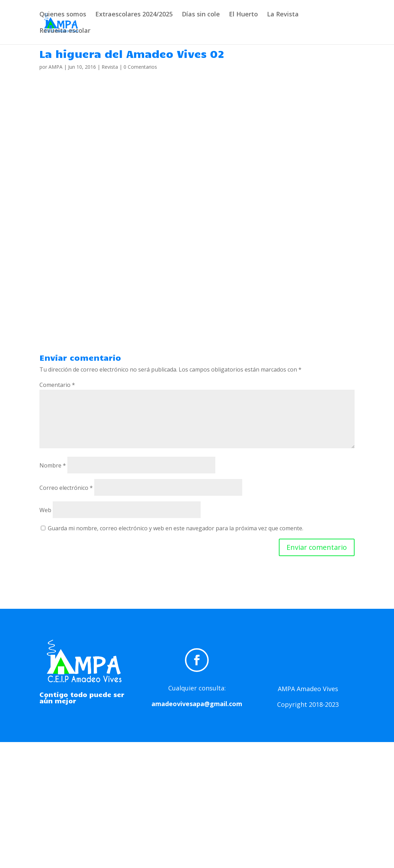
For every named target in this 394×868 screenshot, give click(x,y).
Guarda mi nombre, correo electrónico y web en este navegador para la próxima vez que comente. (176, 528)
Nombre (53, 465)
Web (45, 510)
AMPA (55, 67)
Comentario (57, 385)
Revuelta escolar (65, 31)
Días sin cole (201, 15)
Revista (110, 67)
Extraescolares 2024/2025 (134, 15)
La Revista (283, 15)
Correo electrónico (66, 488)
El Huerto (243, 15)
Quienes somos (63, 15)
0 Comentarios (140, 67)
